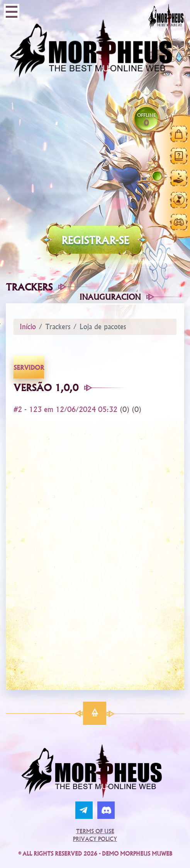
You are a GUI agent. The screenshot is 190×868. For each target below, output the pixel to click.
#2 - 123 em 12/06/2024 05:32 (67, 409)
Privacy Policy (95, 839)
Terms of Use (95, 831)
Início (28, 327)
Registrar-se (95, 240)
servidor (29, 367)
